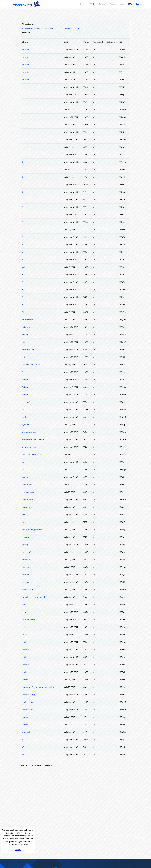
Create (83, 4)
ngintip (25, 545)
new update (28, 537)
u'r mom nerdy (29, 620)
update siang (28, 695)
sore (24, 605)
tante (25, 612)
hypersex (26, 425)
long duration (28, 500)
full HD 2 (26, 395)
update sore (28, 702)
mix (24, 515)
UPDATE (25, 680)
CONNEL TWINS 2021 (31, 365)
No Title (25, 50)
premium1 (26, 552)
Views (86, 42)
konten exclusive (30, 447)
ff (23, 372)
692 (24, 312)
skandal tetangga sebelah (35, 597)
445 (24, 267)
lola (24, 462)
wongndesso (28, 732)
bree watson (28, 350)
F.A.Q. (92, 4)
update (25, 642)
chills (24, 357)
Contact (102, 4)
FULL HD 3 (26, 402)
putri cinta (27, 567)
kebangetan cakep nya (33, 440)
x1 (23, 740)
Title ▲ (25, 42)
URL (120, 42)
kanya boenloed (30, 432)
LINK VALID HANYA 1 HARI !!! (34, 455)
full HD (25, 380)
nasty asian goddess (32, 530)
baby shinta (27, 320)
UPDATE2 (26, 725)
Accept (18, 850)
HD (23, 410)
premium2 (27, 560)
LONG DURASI (28, 492)
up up (25, 627)
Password (98, 42)
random (26, 575)
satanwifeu (27, 590)
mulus (25, 522)
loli (23, 470)
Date (67, 42)
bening (25, 335)
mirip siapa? (28, 507)
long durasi (27, 477)
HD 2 (24, 417)
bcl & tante (27, 327)
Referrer (111, 42)
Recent (113, 4)
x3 (23, 755)
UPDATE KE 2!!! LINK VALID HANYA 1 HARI (39, 687)
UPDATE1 (26, 717)
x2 (23, 747)
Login (122, 4)
